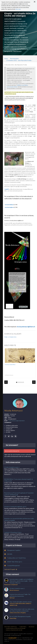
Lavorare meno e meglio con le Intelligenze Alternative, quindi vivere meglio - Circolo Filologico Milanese (21, 581)
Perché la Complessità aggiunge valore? (15, 507)
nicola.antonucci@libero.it (26, 327)
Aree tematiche (14, 59)
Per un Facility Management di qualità (20, 616)
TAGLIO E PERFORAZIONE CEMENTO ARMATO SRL (20, 604)
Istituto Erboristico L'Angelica (18, 613)
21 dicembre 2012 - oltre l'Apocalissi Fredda (19, 60)
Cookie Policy (23, 627)
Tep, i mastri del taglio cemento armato (21, 602)
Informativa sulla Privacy (11, 627)
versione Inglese (9, 207)
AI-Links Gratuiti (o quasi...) (12, 467)
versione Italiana (9, 205)
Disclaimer (32, 627)
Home (6, 59)
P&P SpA (12, 598)
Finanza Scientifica (10, 365)
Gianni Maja (13, 618)
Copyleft (7, 189)
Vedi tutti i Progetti (11, 569)
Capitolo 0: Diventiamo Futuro (13, 532)
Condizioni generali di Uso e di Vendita (16, 628)
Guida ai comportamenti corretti (14, 630)
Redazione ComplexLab (11, 585)
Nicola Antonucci (13, 411)
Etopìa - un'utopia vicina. (10, 337)
